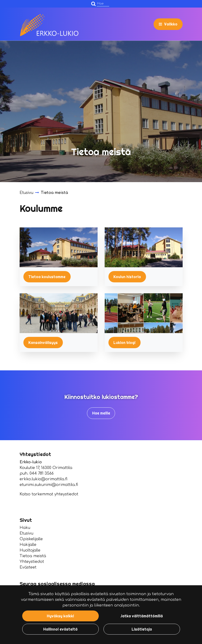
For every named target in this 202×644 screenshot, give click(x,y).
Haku (25, 528)
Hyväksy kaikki (60, 616)
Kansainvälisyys (43, 343)
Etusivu (26, 533)
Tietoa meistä (33, 556)
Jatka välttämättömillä (142, 616)
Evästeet (28, 567)
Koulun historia (127, 277)
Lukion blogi (124, 343)
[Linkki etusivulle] (49, 25)
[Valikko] (168, 24)
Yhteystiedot (32, 562)
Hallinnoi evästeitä (60, 629)
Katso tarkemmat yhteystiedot (49, 494)
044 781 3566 (42, 473)
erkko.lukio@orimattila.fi (43, 479)
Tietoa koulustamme (47, 277)
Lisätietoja (142, 629)
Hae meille (101, 413)
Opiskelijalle (31, 539)
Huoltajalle (30, 550)
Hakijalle (28, 545)
